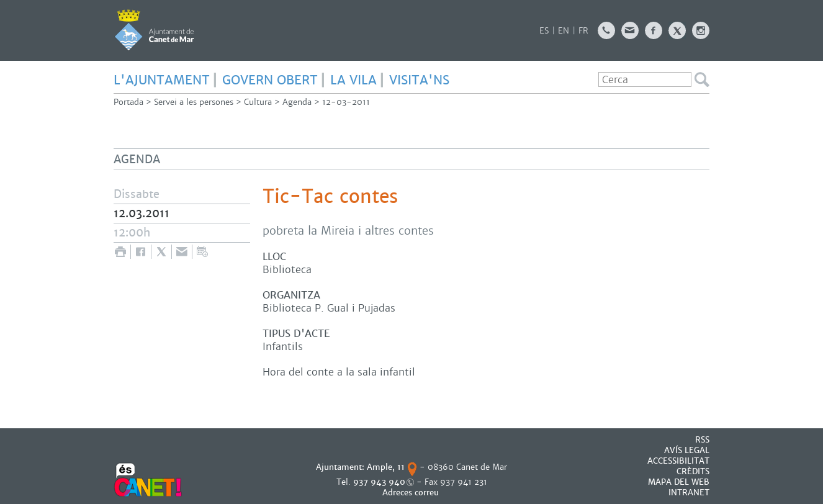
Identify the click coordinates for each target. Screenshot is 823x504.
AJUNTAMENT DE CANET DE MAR (154, 30)
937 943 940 (379, 482)
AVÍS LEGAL (687, 450)
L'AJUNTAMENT (162, 80)
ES (544, 31)
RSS (702, 440)
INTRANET (689, 493)
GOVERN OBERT (270, 80)
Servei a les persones (194, 102)
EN (564, 31)
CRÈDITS (693, 471)
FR (583, 31)
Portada (128, 102)
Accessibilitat (678, 461)
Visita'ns (419, 80)
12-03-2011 (346, 102)
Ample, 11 (386, 467)
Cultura (258, 102)
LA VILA (353, 80)
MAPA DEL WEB (679, 482)
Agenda (297, 102)
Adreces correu (412, 493)
